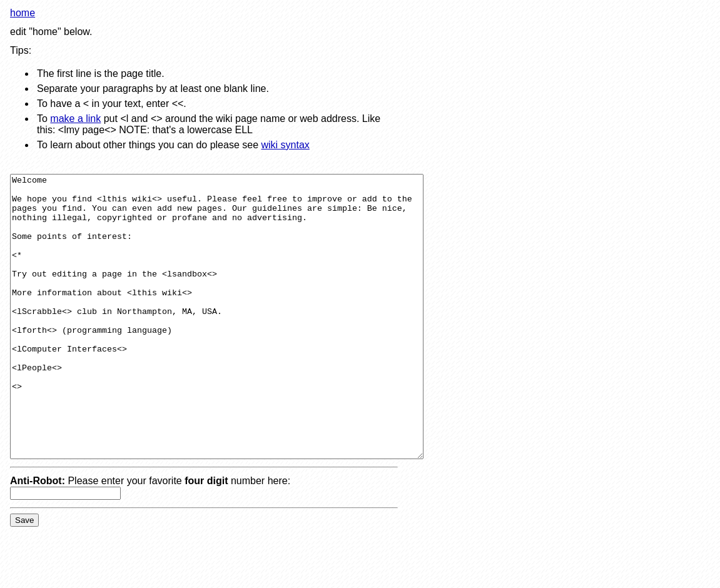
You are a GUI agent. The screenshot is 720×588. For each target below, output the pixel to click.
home (23, 13)
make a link (75, 119)
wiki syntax (285, 145)
